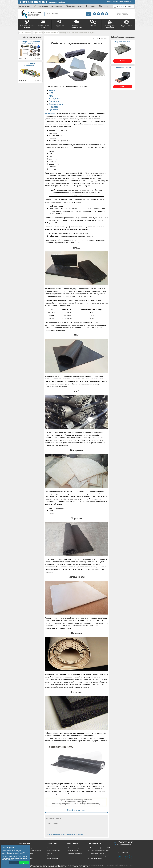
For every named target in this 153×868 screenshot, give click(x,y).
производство (42, 6)
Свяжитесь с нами (27, 858)
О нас (49, 848)
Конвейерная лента (123, 68)
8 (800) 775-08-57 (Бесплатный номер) (120, 1)
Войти (119, 7)
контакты (105, 6)
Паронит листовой (123, 42)
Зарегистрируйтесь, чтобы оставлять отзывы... (65, 834)
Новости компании (53, 851)
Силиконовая (56, 104)
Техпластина (50, 114)
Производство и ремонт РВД (99, 851)
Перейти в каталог (76, 810)
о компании (26, 6)
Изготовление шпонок (97, 853)
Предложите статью (75, 853)
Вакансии (51, 856)
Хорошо (24, 863)
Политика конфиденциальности (31, 848)
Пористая (54, 101)
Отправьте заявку (96, 858)
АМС (51, 96)
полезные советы (75, 6)
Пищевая (54, 107)
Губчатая (54, 109)
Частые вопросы (26, 856)
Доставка (30, 853)
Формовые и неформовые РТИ (100, 848)
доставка (91, 6)
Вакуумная (55, 99)
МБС (51, 93)
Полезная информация (76, 848)
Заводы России (73, 851)
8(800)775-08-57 (125, 842)
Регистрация (127, 7)
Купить (123, 61)
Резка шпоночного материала (100, 856)
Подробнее (14, 863)
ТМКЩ (52, 90)
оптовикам (58, 6)
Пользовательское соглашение (31, 851)
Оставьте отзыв (53, 858)
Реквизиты (51, 853)
